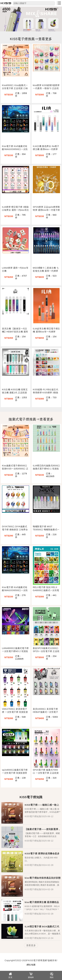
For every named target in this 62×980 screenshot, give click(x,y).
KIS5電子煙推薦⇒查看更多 (31, 39)
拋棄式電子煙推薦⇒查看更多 (31, 419)
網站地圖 (31, 965)
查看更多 (31, 945)
